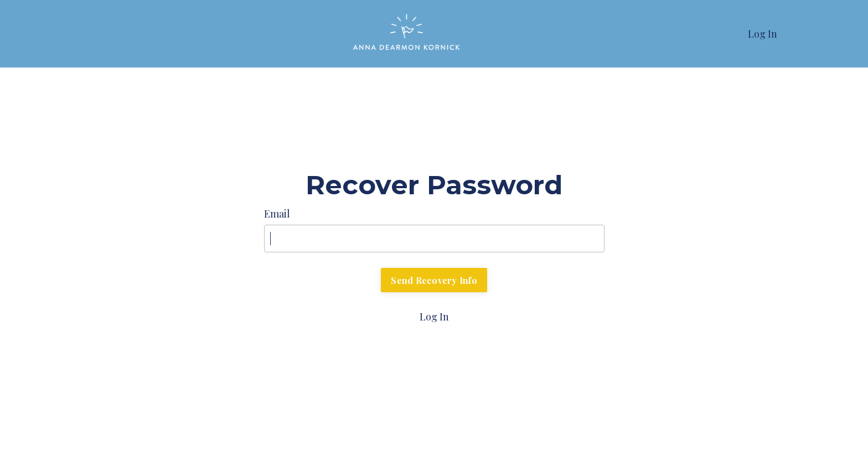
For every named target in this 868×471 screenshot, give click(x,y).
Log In (763, 34)
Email (277, 214)
